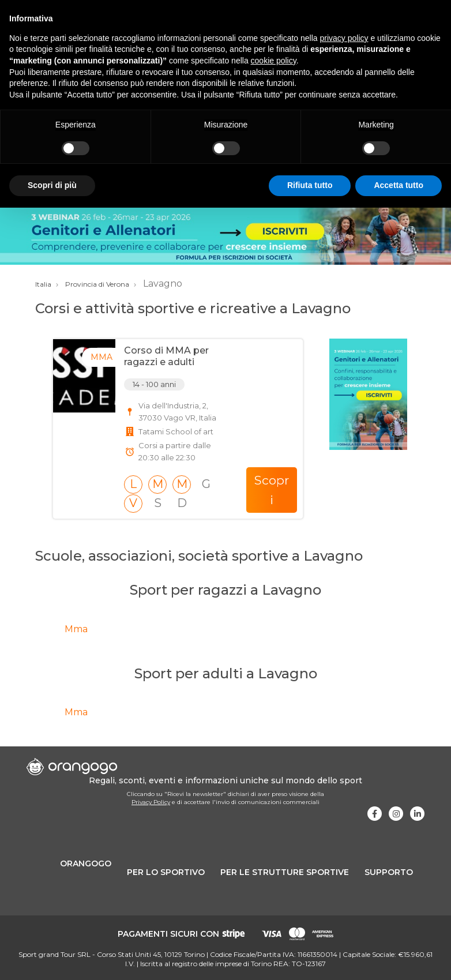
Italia (43, 284)
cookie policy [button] (274, 61)
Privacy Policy (151, 802)
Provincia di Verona (97, 284)
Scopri (272, 490)
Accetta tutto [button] (399, 185)
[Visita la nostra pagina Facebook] (375, 814)
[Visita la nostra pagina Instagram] (396, 814)
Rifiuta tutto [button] (310, 185)
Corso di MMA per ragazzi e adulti (166, 356)
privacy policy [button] (344, 38)
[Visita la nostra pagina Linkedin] (417, 814)
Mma (76, 629)
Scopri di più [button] (52, 185)
